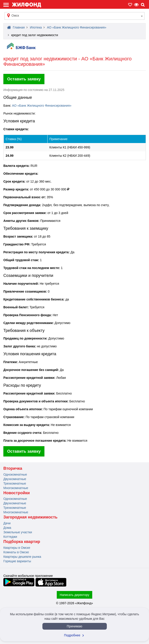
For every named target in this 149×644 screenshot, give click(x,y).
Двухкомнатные (15, 479)
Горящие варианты (17, 561)
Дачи (7, 523)
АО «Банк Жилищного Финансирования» (42, 106)
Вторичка (13, 468)
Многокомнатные (16, 488)
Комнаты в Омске (16, 552)
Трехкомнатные (15, 483)
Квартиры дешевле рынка (22, 557)
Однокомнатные (15, 474)
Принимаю (74, 626)
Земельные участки (18, 532)
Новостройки (17, 493)
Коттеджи (10, 537)
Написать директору (74, 595)
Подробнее (74, 635)
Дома (7, 528)
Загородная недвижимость (30, 517)
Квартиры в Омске (17, 548)
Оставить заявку (24, 79)
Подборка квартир (22, 542)
